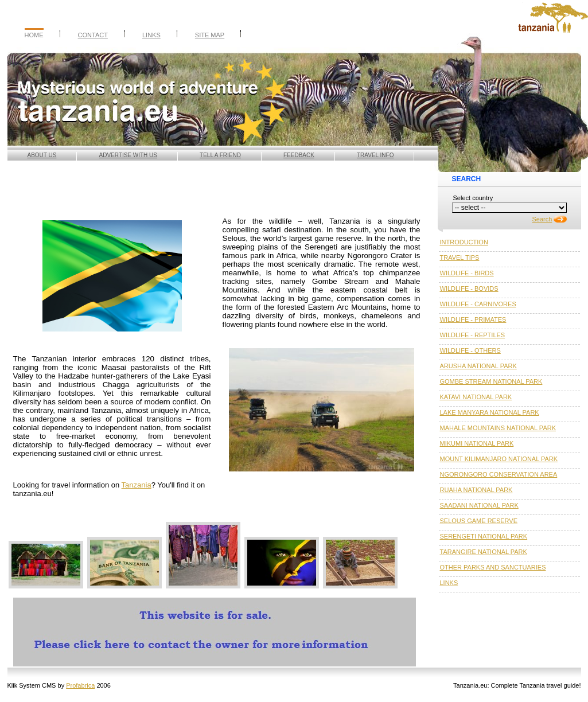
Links (151, 35)
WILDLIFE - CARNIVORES (478, 304)
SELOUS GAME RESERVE (479, 521)
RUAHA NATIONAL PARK (476, 490)
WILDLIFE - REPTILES (473, 335)
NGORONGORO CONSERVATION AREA (499, 474)
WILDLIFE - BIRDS (467, 273)
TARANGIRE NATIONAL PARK (484, 552)
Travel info (375, 155)
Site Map (210, 35)
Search (542, 219)
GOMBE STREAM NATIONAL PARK (491, 381)
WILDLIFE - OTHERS (470, 350)
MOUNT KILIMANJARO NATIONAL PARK (499, 459)
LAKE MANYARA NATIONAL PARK (490, 412)
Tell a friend (220, 155)
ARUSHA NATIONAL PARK (478, 366)
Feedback (299, 155)
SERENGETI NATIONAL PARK (484, 536)
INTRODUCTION (464, 242)
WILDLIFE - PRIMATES (473, 319)
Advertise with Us (128, 155)
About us (42, 155)
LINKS (449, 583)
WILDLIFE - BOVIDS (469, 288)
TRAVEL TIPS (460, 258)
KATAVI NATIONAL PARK (476, 397)
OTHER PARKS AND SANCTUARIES (493, 567)
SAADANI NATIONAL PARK (479, 505)
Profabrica (80, 685)
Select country (473, 198)
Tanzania (137, 485)
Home (34, 35)
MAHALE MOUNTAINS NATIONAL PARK (498, 428)
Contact (93, 35)
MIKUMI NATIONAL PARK (477, 443)
